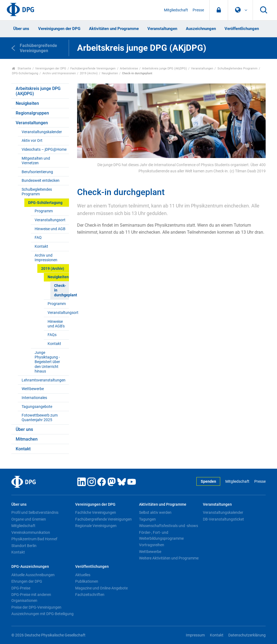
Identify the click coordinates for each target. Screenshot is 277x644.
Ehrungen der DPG (27, 581)
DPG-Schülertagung (25, 73)
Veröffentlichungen (242, 29)
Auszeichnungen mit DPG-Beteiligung (42, 614)
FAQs (52, 335)
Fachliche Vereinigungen (96, 512)
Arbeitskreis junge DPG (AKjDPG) (164, 68)
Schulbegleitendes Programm (238, 68)
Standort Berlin (24, 546)
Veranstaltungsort (50, 220)
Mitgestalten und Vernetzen (36, 161)
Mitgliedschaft (176, 10)
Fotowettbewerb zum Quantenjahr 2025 (40, 418)
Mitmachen (27, 439)
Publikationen (87, 581)
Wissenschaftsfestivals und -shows (169, 526)
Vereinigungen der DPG (59, 29)
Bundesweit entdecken (41, 181)
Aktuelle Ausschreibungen (33, 575)
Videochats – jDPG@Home (44, 150)
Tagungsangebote (37, 407)
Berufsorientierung (37, 172)
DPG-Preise (21, 588)
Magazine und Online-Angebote (101, 588)
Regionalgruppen (32, 113)
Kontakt (41, 246)
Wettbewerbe (33, 389)
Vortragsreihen (152, 545)
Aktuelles (83, 575)
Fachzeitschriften (90, 595)
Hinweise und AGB (50, 229)
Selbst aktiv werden (155, 512)
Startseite (22, 68)
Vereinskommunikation (31, 532)
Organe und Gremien (29, 519)
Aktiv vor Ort (32, 141)
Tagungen (147, 519)
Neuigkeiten (110, 73)
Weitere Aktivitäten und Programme (169, 558)
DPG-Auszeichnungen (30, 567)
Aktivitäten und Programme (114, 29)
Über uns (21, 29)
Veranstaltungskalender (42, 132)
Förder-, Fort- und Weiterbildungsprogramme (161, 535)
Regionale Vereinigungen (96, 526)
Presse (198, 10)
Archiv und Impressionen (59, 73)
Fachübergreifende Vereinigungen (93, 68)
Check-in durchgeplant (61, 290)
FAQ (38, 238)
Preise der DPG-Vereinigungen (36, 607)
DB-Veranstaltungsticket (223, 519)
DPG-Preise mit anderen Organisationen (31, 598)
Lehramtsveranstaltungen (44, 380)
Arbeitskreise (129, 68)
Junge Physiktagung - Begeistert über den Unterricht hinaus (47, 362)
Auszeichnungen (201, 29)
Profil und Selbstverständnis (35, 512)
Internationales (34, 398)
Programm (44, 211)
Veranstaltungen (162, 29)
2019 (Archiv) (89, 73)
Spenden (208, 482)
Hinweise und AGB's (56, 324)
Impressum (195, 635)
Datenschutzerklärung (247, 635)
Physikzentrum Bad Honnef (34, 539)
